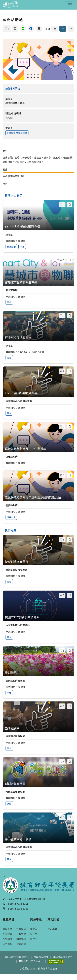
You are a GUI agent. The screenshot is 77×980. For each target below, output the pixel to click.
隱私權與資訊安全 (63, 957)
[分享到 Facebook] (31, 29)
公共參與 (21, 934)
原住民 (34, 934)
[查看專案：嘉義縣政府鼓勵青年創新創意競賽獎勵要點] (38, 497)
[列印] (39, 29)
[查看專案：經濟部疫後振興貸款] (38, 338)
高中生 (34, 928)
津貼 (22, 247)
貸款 (9, 358)
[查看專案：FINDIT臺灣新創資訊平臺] (38, 393)
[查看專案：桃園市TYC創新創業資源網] (38, 617)
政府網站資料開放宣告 (17, 957)
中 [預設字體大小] (63, 29)
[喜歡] (7, 29)
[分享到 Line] (23, 29)
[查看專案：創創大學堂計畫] (38, 784)
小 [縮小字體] (71, 29)
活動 (9, 804)
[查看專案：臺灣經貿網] (38, 728)
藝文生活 (21, 928)
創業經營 (8, 934)
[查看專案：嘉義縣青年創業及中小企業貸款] (38, 449)
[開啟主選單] (70, 5)
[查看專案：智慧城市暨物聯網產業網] (38, 282)
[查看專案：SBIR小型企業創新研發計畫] (38, 227)
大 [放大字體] (55, 29)
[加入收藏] (15, 29)
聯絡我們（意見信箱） (31, 961)
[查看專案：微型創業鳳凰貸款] (38, 562)
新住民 (34, 939)
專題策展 (52, 928)
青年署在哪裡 (41, 957)
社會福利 (8, 939)
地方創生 (8, 944)
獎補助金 (11, 247)
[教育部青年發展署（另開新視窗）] (38, 887)
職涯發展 (8, 928)
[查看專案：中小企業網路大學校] (38, 839)
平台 (9, 302)
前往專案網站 (19, 88)
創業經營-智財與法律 (17, 133)
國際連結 (21, 939)
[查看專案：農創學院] (38, 673)
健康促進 (21, 944)
